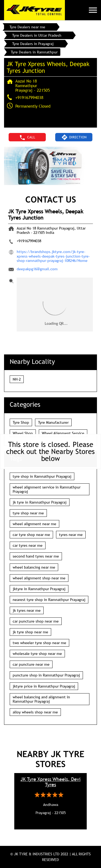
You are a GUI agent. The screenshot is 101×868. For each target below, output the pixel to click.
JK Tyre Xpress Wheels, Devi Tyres (50, 782)
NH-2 (17, 379)
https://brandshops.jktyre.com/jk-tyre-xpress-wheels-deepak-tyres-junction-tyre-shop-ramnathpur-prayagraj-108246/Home (53, 256)
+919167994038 (29, 97)
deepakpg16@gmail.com (37, 269)
